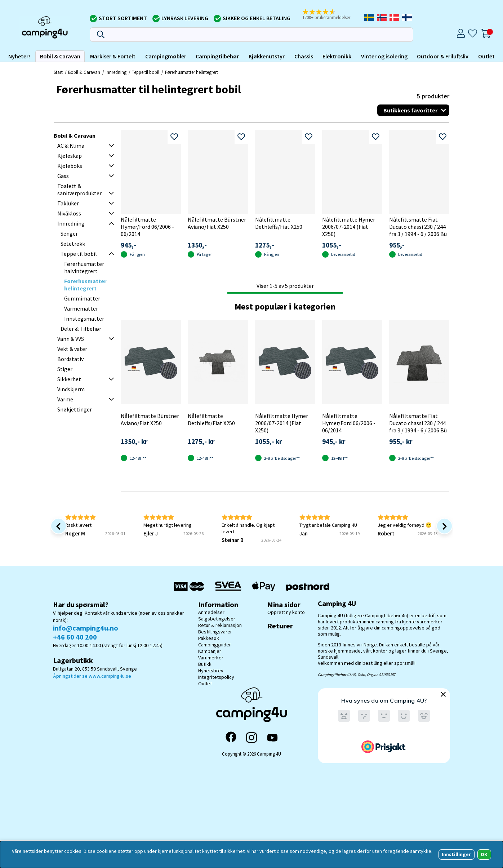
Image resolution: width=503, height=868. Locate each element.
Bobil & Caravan (60, 56)
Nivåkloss (69, 213)
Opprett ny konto (286, 612)
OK (484, 854)
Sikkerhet (69, 379)
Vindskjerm (71, 389)
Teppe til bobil (146, 72)
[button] (329, 15)
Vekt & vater (72, 349)
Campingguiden (215, 645)
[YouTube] (272, 738)
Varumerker (211, 658)
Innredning (116, 72)
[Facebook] (231, 738)
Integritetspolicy (216, 677)
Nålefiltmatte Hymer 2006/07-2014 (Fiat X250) (349, 227)
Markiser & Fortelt (113, 56)
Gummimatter (82, 298)
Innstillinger (456, 854)
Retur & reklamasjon (220, 625)
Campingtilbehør (217, 56)
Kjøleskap (70, 156)
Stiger (65, 369)
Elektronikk (337, 56)
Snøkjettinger (75, 409)
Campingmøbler (166, 56)
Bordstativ (70, 359)
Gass (63, 176)
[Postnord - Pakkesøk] (308, 586)
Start (58, 72)
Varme (65, 399)
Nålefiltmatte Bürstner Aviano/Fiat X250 (217, 223)
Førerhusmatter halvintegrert (84, 267)
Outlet (486, 56)
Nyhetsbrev (211, 671)
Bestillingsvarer (215, 632)
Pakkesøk (209, 638)
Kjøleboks (70, 166)
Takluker (68, 203)
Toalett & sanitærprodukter (79, 190)
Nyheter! (19, 56)
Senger (69, 233)
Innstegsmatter (84, 319)
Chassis (304, 56)
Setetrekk (73, 244)
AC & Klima (71, 146)
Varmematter (81, 308)
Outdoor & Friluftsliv (443, 56)
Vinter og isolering (384, 56)
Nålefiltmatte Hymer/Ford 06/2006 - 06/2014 (147, 227)
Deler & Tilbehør (81, 329)
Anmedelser (211, 612)
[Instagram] (251, 738)
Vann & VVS (71, 339)
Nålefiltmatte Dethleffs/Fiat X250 (279, 223)
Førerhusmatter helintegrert (192, 72)
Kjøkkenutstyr (267, 56)
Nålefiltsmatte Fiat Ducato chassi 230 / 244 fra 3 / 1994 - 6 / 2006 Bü (418, 227)
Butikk (205, 664)
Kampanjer (210, 651)
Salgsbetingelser (217, 619)
